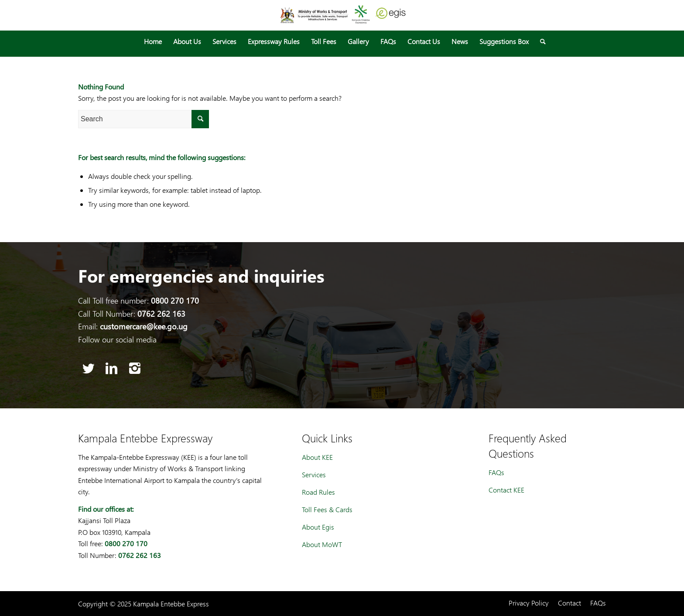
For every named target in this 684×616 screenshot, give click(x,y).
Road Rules (318, 492)
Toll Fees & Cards (327, 509)
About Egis (318, 527)
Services (314, 474)
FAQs (496, 472)
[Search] (540, 41)
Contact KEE (506, 490)
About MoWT (322, 544)
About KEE (317, 457)
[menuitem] (153, 41)
